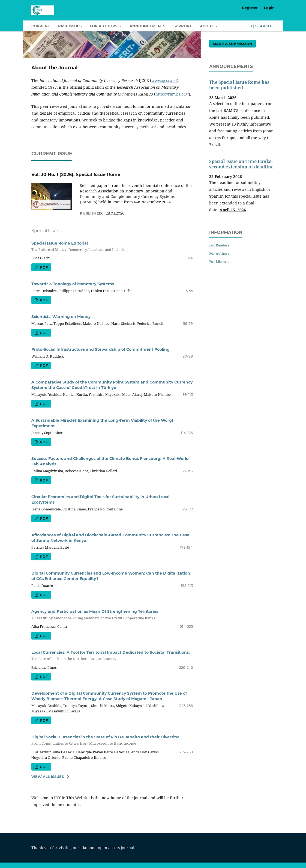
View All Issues (48, 777)
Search (261, 26)
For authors (104, 26)
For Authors (219, 253)
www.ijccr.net (164, 80)
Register (250, 8)
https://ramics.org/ (172, 94)
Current (41, 26)
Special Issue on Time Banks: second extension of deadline (241, 164)
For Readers (219, 245)
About (207, 26)
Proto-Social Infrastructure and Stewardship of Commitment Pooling (100, 349)
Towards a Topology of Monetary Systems (73, 284)
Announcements (147, 26)
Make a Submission (232, 44)
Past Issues (70, 26)
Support (183, 26)
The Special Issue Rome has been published (239, 85)
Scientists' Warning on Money (61, 317)
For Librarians (221, 261)
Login (269, 8)
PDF (43, 267)
